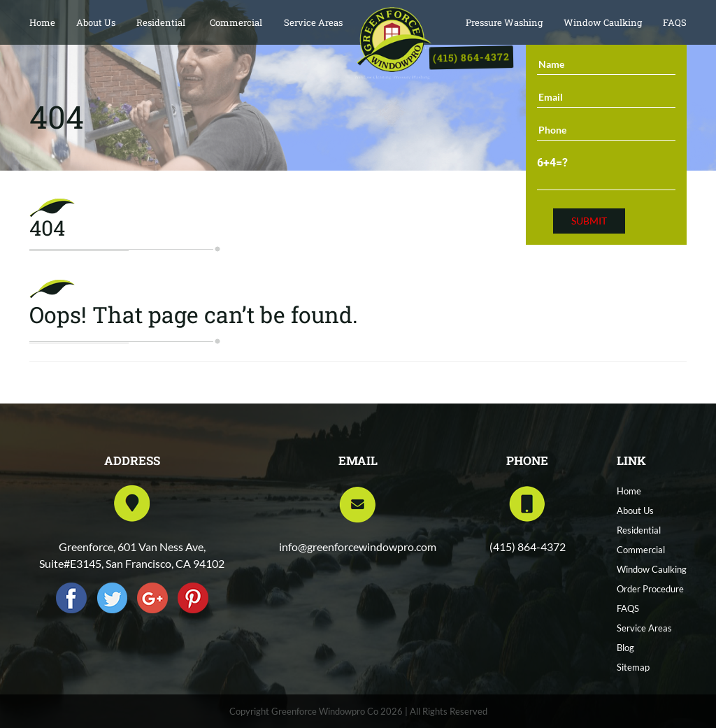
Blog (625, 648)
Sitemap (633, 667)
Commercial (236, 22)
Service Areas (313, 22)
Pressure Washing (504, 22)
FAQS (675, 22)
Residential (161, 22)
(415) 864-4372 (472, 58)
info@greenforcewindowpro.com (358, 547)
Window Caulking (603, 22)
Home (42, 22)
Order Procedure (650, 589)
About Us (96, 22)
